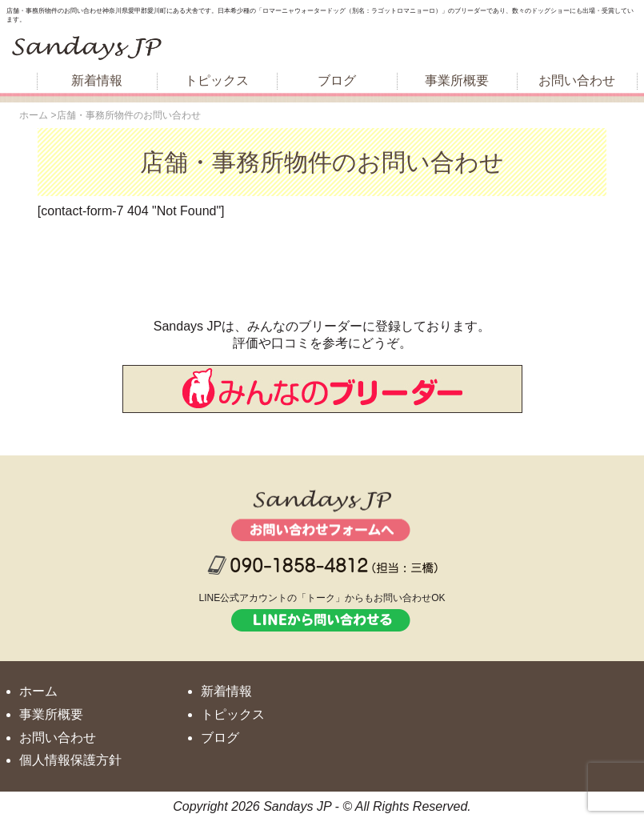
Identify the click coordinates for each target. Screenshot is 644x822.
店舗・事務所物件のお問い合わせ (322, 162)
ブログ (337, 80)
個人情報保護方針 (70, 760)
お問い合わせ (577, 80)
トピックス (217, 80)
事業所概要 (457, 80)
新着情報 (97, 80)
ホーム (38, 691)
